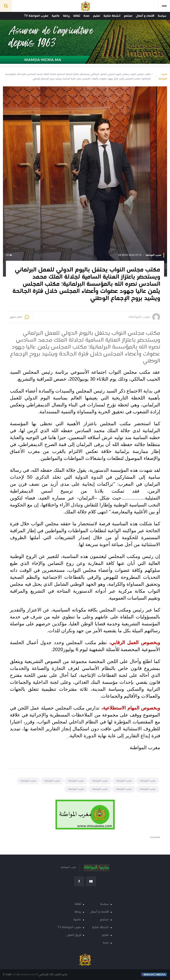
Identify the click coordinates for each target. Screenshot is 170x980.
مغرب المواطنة (163, 76)
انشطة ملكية (112, 16)
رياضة (66, 16)
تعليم (97, 16)
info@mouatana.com (24, 975)
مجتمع (128, 16)
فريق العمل (74, 935)
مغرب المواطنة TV (36, 16)
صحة (87, 16)
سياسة (162, 16)
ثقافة (77, 16)
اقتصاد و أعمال (145, 16)
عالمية (56, 16)
